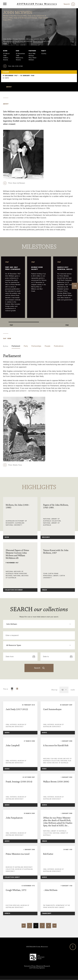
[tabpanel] (13, 287)
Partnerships (36, 346)
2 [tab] (54, 321)
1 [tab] (24, 321)
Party (26, 346)
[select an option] (64, 690)
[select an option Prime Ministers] (39, 624)
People (48, 346)
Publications (59, 346)
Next (75, 286)
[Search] (69, 4)
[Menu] (5, 4)
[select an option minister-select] (39, 87)
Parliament (16, 346)
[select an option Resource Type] (39, 645)
